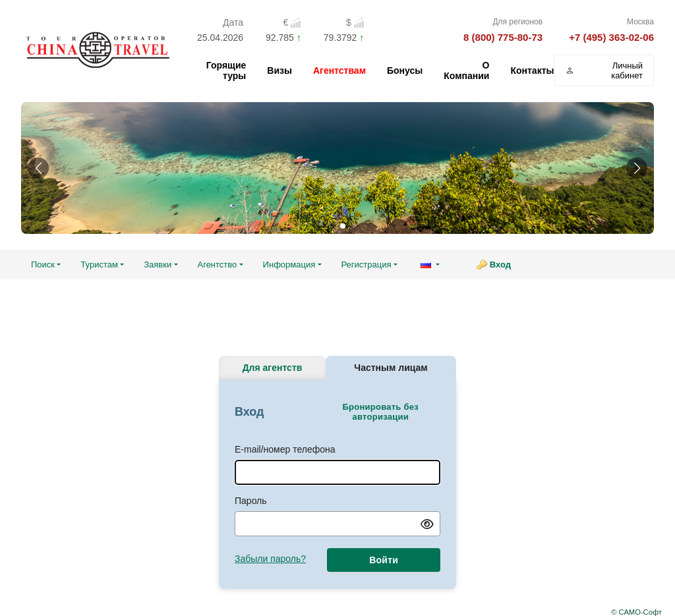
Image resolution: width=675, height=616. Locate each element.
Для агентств (273, 368)
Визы (279, 70)
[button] (38, 168)
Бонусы (405, 70)
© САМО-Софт (636, 612)
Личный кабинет (604, 70)
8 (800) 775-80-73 (503, 37)
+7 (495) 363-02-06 (611, 37)
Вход (500, 265)
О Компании (466, 70)
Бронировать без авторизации (380, 412)
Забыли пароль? (270, 559)
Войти (384, 560)
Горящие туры (226, 70)
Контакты (532, 70)
